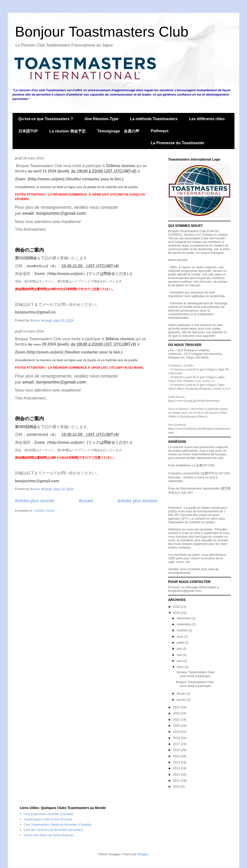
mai (180, 655)
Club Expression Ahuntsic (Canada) (48, 814)
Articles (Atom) (45, 511)
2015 (177, 756)
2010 (177, 786)
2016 (177, 750)
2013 (177, 768)
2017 (177, 744)
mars (181, 667)
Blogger (143, 854)
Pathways (160, 131)
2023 (177, 707)
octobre (182, 630)
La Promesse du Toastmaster (178, 143)
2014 (177, 762)
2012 (177, 774)
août (180, 636)
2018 (177, 738)
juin (180, 649)
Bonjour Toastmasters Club (102, 32)
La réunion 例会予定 (68, 131)
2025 (177, 607)
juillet (181, 643)
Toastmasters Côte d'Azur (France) (48, 819)
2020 (177, 726)
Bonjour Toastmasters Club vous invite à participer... (195, 684)
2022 (177, 713)
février (182, 694)
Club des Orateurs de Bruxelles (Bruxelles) (53, 830)
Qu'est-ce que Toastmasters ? (46, 119)
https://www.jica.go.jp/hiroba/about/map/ (194, 401)
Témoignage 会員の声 (118, 131)
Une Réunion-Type (102, 119)
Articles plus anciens (137, 501)
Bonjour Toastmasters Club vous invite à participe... (195, 674)
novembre (184, 624)
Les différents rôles (207, 119)
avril (180, 661)
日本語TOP (28, 131)
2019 (177, 732)
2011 (177, 780)
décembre (184, 618)
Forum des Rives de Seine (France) (48, 835)
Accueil (86, 501)
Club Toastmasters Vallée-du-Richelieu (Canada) (58, 825)
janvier (182, 700)
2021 (177, 720)
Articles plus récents (35, 501)
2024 (177, 613)
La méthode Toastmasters (154, 119)
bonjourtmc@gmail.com (185, 591)
